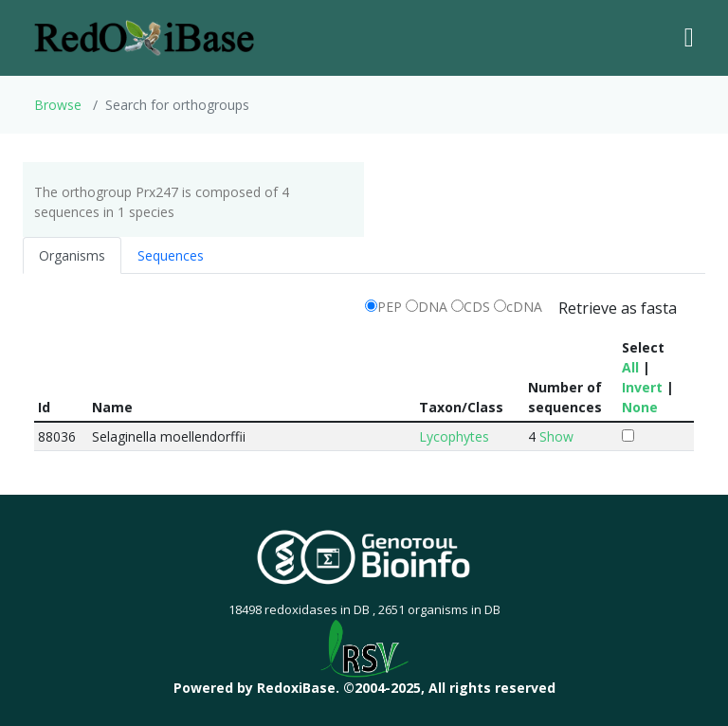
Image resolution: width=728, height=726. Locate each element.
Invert (642, 387)
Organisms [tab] (72, 255)
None (640, 407)
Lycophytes (454, 436)
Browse (58, 105)
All (630, 367)
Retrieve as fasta (618, 308)
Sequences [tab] (171, 255)
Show (556, 436)
